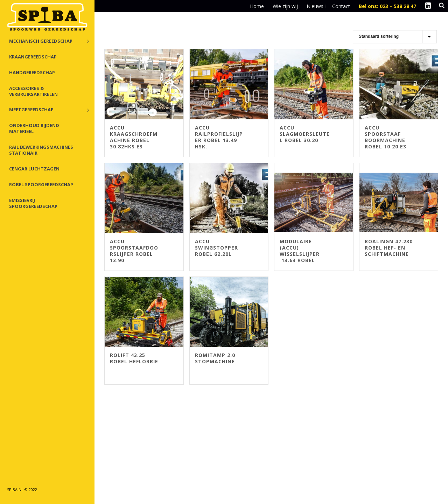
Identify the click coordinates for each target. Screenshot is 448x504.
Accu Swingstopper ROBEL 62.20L (216, 248)
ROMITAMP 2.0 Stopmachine (215, 358)
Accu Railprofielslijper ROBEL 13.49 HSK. (219, 137)
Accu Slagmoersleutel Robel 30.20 (305, 134)
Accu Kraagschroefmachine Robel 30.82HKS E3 (134, 137)
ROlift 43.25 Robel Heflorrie (134, 358)
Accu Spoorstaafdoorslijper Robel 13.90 (134, 251)
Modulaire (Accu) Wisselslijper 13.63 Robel (300, 251)
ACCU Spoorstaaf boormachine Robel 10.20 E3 (386, 137)
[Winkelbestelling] (395, 37)
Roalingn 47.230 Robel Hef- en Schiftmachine (389, 248)
